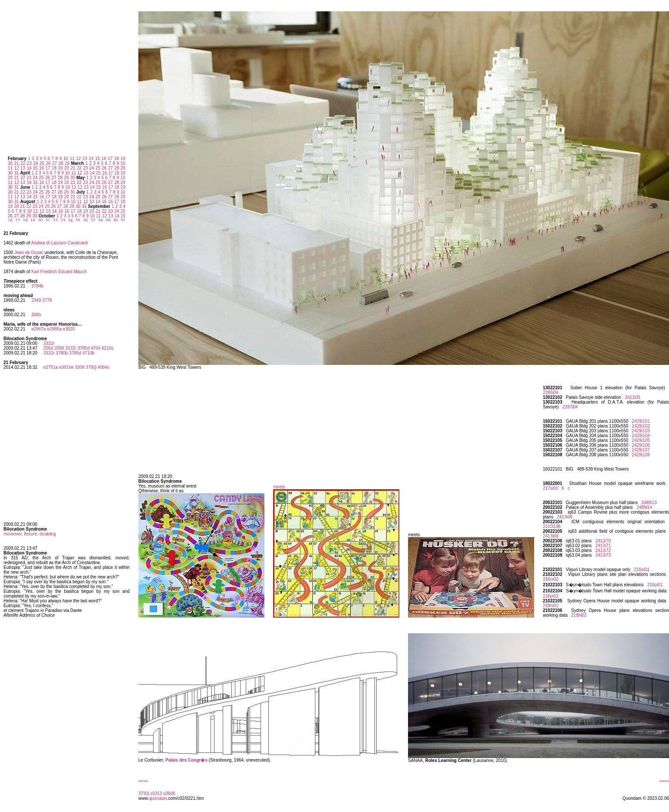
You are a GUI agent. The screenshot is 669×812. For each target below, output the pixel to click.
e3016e (66, 367)
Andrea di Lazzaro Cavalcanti (59, 243)
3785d (84, 348)
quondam (158, 798)
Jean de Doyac (29, 252)
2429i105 (641, 440)
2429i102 (641, 426)
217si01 (550, 488)
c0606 (169, 794)
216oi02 (551, 579)
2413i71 (603, 546)
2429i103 (641, 431)
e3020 (69, 329)
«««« (143, 781)
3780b (62, 353)
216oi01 (642, 570)
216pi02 (551, 596)
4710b (88, 353)
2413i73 (603, 555)
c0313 (156, 794)
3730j (144, 794)
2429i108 (641, 455)
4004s (103, 367)
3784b (37, 286)
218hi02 (579, 615)
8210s (108, 348)
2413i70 (603, 541)
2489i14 (644, 507)
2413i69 (551, 536)
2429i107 (641, 450)
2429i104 (641, 436)
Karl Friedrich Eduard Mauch (59, 272)
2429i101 (641, 421)
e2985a (54, 329)
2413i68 (565, 517)
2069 (59, 348)
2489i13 (649, 503)
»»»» (664, 781)
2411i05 (632, 397)
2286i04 (551, 393)
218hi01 (551, 606)
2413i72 (603, 550)
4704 (96, 348)
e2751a (51, 367)
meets (279, 487)
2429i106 (641, 445)
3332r (49, 343)
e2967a (38, 329)
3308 (80, 367)
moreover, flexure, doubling (30, 534)
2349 (36, 300)
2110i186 (552, 526)
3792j (91, 367)
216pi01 (655, 585)
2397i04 (570, 407)
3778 (47, 300)
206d (48, 348)
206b (36, 315)
